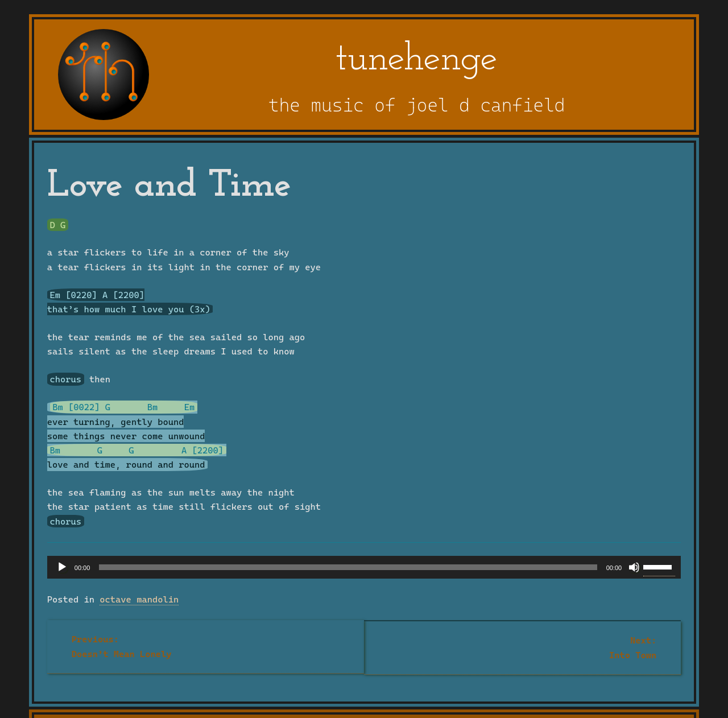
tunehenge (417, 60)
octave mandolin (139, 599)
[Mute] (634, 567)
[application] (364, 567)
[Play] (62, 567)
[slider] (348, 567)
